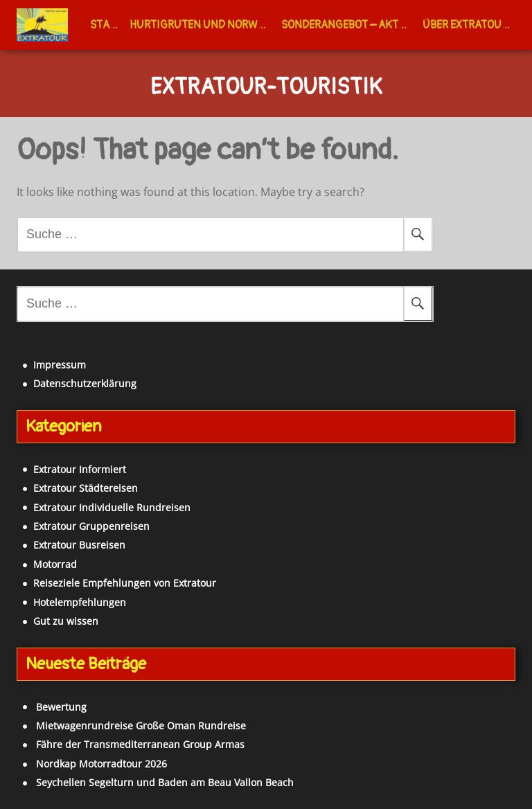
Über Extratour (465, 25)
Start (106, 25)
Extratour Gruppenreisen (91, 526)
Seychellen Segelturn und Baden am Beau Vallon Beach (165, 782)
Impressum (60, 365)
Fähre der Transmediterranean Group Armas (140, 744)
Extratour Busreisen (79, 545)
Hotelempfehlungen (80, 602)
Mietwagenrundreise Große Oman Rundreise (141, 726)
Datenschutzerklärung (85, 383)
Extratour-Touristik (266, 88)
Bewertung (61, 707)
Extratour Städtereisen (86, 488)
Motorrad (55, 564)
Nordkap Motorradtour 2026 (101, 764)
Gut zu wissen (66, 621)
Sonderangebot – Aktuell (349, 25)
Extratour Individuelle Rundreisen (112, 507)
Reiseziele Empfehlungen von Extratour (125, 583)
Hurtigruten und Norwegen (203, 25)
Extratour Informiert (80, 469)
